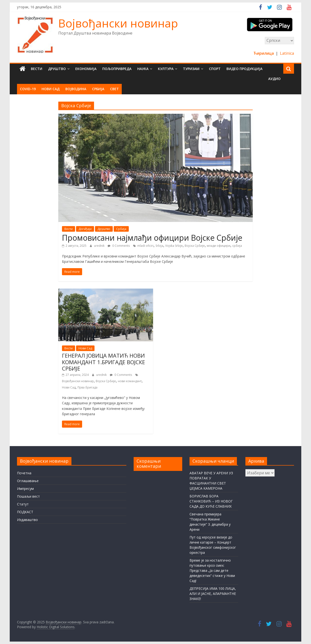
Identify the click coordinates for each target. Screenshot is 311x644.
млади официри (219, 246)
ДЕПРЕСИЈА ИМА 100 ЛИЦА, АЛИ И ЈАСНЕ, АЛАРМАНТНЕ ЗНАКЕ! (213, 594)
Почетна (24, 473)
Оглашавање (28, 481)
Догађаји (85, 229)
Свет (114, 89)
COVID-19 (28, 89)
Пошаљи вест (28, 496)
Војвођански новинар (118, 23)
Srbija (159, 246)
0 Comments (119, 246)
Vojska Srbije (174, 246)
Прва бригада (87, 387)
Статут (23, 504)
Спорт (215, 69)
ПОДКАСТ (25, 512)
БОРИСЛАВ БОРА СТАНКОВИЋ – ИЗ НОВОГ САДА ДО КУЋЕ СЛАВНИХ (211, 501)
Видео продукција (244, 69)
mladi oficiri (145, 246)
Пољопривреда (117, 69)
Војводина (76, 89)
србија (237, 246)
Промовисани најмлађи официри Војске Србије (152, 238)
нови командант (130, 381)
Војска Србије (195, 246)
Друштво (57, 69)
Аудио (274, 79)
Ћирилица (264, 53)
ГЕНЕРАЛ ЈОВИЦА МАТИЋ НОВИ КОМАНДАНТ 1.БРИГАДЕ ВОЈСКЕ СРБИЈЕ (104, 362)
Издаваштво (27, 520)
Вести (37, 69)
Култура (166, 69)
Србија (98, 89)
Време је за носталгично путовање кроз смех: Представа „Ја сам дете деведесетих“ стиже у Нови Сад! (212, 570)
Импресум (25, 489)
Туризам (191, 69)
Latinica (287, 53)
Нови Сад (51, 89)
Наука (143, 69)
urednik (100, 246)
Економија (86, 69)
